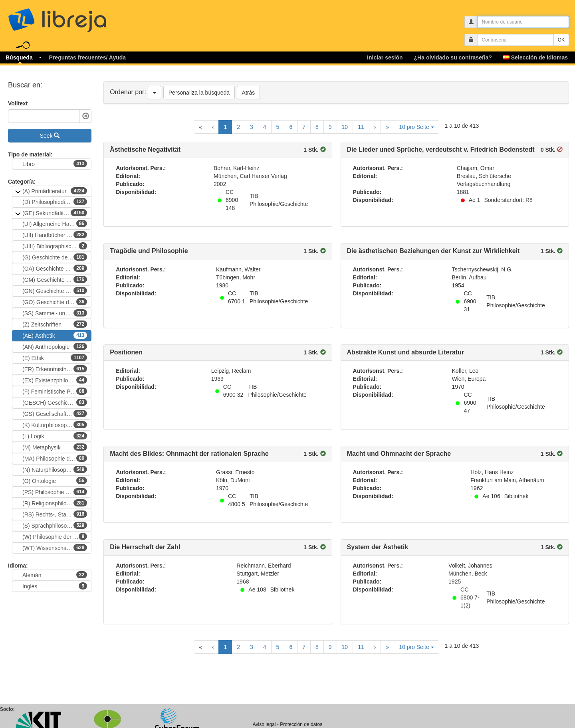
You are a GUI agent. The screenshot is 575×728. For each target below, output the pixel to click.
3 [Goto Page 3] (252, 127)
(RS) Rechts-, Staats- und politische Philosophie (57, 514)
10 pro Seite (416, 127)
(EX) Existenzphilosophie (55, 380)
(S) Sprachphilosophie (55, 525)
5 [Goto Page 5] (278, 127)
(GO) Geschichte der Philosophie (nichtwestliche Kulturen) (57, 302)
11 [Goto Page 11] (361, 127)
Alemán (55, 575)
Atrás (249, 93)
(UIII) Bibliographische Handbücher (57, 246)
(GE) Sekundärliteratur (55, 213)
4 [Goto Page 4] (265, 127)
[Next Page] (375, 127)
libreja (72, 17)
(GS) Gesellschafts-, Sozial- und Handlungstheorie (57, 413)
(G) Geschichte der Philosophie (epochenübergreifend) (57, 257)
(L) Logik (55, 436)
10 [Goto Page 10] (345, 127)
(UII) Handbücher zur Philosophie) (57, 235)
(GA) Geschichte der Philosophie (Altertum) (57, 268)
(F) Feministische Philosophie (57, 391)
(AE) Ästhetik (55, 335)
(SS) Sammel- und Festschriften (57, 313)
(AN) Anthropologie (55, 346)
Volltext (18, 103)
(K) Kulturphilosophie (55, 425)
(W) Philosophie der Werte (55, 536)
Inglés (55, 586)
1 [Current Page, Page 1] (225, 127)
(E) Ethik (55, 358)
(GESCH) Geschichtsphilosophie (57, 402)
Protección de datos (301, 724)
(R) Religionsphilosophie (55, 503)
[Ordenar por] (155, 93)
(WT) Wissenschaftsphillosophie (57, 548)
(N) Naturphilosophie (55, 469)
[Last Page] (387, 127)
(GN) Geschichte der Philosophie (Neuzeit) (57, 291)
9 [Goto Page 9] (330, 127)
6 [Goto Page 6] (291, 127)
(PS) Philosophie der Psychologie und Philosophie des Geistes (57, 492)
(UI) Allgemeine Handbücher (57, 224)
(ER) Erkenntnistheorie (55, 369)
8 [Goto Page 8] (317, 127)
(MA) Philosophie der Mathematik (57, 458)
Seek (50, 136)
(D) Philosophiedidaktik (55, 202)
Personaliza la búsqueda (199, 93)
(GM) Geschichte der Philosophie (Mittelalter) (57, 279)
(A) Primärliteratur (55, 191)
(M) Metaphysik (55, 447)
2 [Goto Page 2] (238, 127)
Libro (55, 164)
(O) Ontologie (55, 481)
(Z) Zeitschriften (55, 324)
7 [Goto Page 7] (304, 127)
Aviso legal (264, 724)
